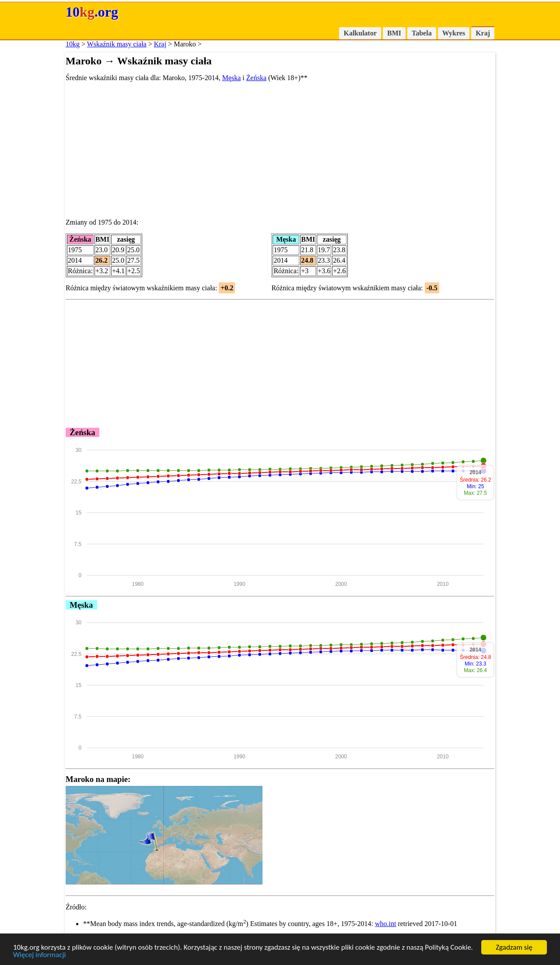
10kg (73, 44)
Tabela (422, 33)
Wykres (454, 33)
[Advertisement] (280, 150)
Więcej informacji (39, 955)
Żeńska (256, 78)
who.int (385, 924)
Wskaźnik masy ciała (117, 44)
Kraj (483, 33)
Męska (232, 78)
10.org (92, 12)
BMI (394, 33)
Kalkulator (360, 33)
